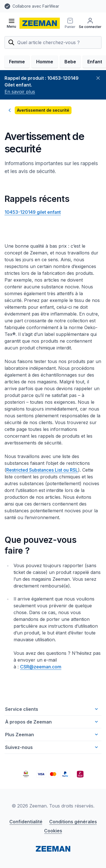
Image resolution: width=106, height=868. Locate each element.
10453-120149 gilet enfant (33, 212)
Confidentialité (26, 822)
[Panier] (70, 23)
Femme (17, 62)
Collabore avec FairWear (36, 6)
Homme (45, 62)
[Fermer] (98, 78)
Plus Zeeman (52, 735)
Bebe (70, 62)
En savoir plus (20, 92)
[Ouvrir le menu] (11, 23)
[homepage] (40, 23)
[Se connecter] (90, 23)
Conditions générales (73, 822)
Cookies (53, 831)
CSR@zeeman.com (41, 667)
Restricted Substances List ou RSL (42, 470)
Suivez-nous (52, 747)
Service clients (52, 709)
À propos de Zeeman (52, 722)
